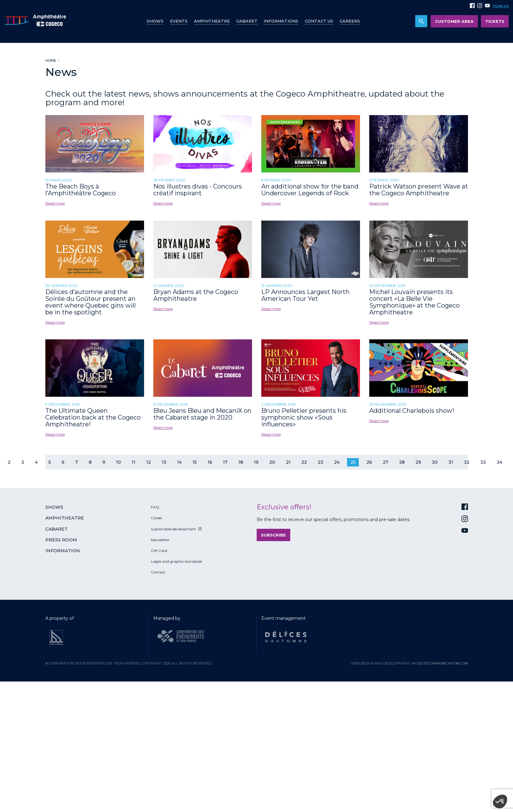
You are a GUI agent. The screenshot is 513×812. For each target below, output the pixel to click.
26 (369, 462)
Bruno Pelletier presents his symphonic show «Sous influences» (304, 417)
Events (179, 21)
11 (134, 462)
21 (288, 462)
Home (51, 60)
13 (164, 462)
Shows (155, 21)
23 (321, 462)
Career (157, 518)
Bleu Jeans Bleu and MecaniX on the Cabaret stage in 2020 (202, 414)
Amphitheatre (212, 21)
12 (149, 462)
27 (386, 462)
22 (304, 462)
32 (467, 462)
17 (225, 462)
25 (353, 462)
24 (337, 462)
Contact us (319, 21)
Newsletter (160, 540)
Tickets (495, 21)
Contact (158, 572)
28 (402, 462)
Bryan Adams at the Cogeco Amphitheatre (196, 295)
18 (241, 462)
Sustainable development (173, 529)
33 (483, 462)
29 (418, 462)
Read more (55, 203)
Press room (61, 540)
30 (435, 462)
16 (210, 462)
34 (499, 462)
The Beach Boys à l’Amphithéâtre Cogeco (81, 190)
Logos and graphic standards (176, 561)
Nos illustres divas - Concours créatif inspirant (198, 190)
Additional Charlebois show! (412, 411)
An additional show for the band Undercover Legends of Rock (310, 190)
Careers (350, 21)
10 (118, 462)
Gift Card (159, 551)
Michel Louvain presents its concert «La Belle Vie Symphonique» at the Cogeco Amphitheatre (414, 302)
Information (63, 551)
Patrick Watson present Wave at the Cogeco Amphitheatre (419, 190)
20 (272, 462)
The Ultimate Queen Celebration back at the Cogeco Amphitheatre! (93, 417)
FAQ (155, 507)
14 (179, 462)
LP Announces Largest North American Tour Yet (305, 295)
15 (195, 462)
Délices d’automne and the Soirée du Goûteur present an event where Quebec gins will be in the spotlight (91, 302)
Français (501, 6)
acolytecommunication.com (440, 663)
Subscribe (273, 535)
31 (451, 462)
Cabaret (247, 21)
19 (256, 462)
